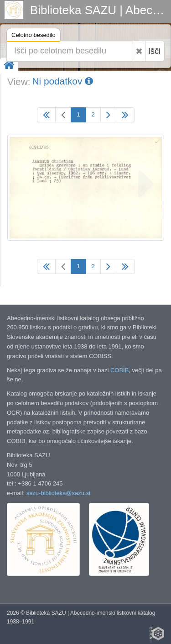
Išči (154, 51)
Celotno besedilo (34, 36)
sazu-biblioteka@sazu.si (58, 493)
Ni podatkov (62, 81)
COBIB (119, 370)
